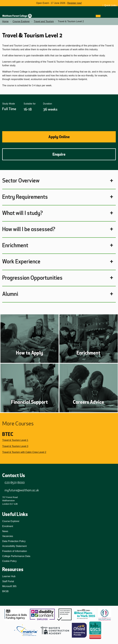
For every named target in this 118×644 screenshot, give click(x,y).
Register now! (75, 3)
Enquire (59, 154)
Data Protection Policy (14, 541)
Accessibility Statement (14, 546)
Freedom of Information (15, 551)
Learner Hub (9, 576)
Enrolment (8, 526)
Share (7, 121)
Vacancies (8, 536)
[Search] (103, 16)
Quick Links (110, 5)
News (5, 531)
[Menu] (98, 16)
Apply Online (59, 137)
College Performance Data (16, 556)
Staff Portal (8, 581)
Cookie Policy (9, 561)
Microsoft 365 (9, 586)
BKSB (5, 591)
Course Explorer (11, 521)
